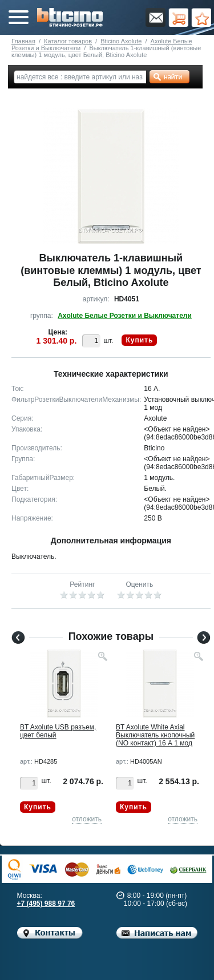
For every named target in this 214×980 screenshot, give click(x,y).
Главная (23, 41)
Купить (139, 340)
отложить (87, 819)
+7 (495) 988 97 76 (46, 904)
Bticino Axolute (121, 41)
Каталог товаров (68, 41)
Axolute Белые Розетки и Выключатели (125, 316)
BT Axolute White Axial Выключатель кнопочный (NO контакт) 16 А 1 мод (155, 735)
